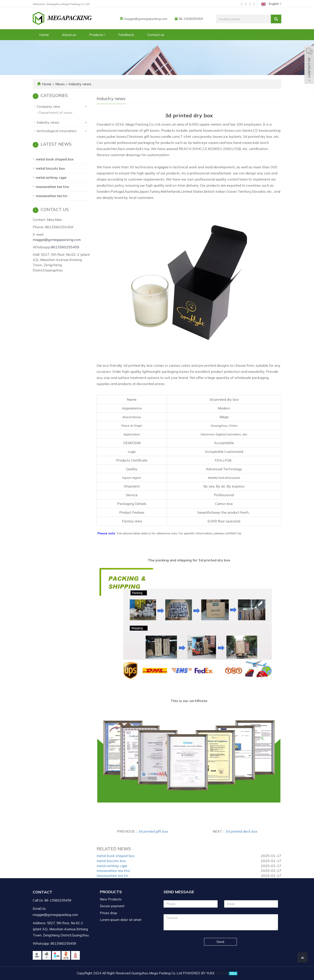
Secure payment (112, 906)
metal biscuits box (111, 861)
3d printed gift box (153, 831)
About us (69, 35)
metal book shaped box (116, 856)
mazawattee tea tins (113, 871)
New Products (111, 899)
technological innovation (57, 131)
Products (97, 35)
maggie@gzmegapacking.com (146, 19)
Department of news (56, 112)
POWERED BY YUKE (199, 973)
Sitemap (223, 973)
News (61, 84)
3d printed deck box (241, 831)
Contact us (156, 35)
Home (44, 35)
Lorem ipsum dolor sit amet (121, 920)
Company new (48, 106)
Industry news (80, 84)
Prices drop (108, 913)
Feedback (126, 35)
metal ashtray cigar (112, 866)
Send (220, 942)
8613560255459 (65, 247)
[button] (105, 35)
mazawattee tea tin (112, 876)
